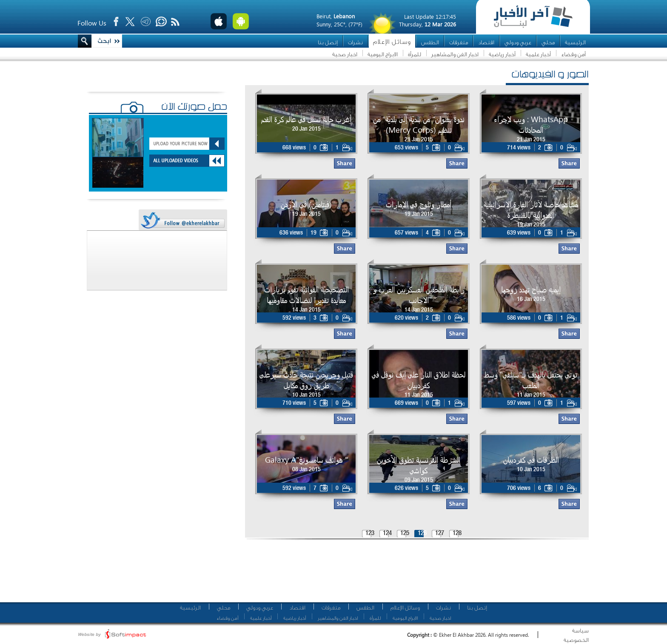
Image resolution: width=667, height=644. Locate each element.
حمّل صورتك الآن (194, 108)
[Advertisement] (414, 575)
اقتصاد (486, 42)
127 (440, 534)
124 (387, 534)
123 (370, 534)
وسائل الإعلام (392, 42)
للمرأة (415, 54)
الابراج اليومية (383, 54)
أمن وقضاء (573, 54)
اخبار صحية (345, 54)
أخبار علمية (538, 54)
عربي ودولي (518, 42)
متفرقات (459, 42)
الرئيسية (575, 42)
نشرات (355, 42)
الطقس (430, 42)
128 (457, 534)
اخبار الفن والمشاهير (455, 54)
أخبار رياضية (502, 54)
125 (405, 534)
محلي (548, 42)
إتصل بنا (328, 42)
